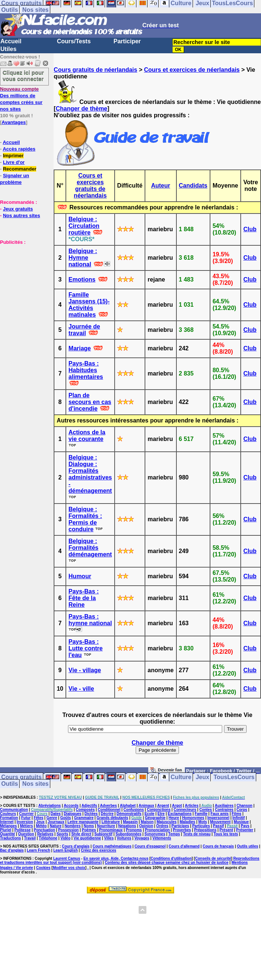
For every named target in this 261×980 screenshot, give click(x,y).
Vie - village (85, 670)
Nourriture (106, 826)
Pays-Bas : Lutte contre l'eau (85, 648)
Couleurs (8, 814)
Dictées (91, 814)
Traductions (11, 838)
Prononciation (157, 830)
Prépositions (205, 830)
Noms (89, 826)
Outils (9, 10)
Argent (163, 806)
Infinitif (239, 818)
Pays (245, 826)
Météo (41, 826)
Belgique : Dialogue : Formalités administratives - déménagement (90, 474)
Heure (174, 818)
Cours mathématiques (112, 846)
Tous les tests (226, 834)
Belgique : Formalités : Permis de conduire (85, 519)
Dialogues (72, 814)
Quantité (8, 834)
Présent (226, 830)
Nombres (73, 826)
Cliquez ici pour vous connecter (23, 75)
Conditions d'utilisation (171, 858)
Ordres (162, 826)
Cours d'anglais (76, 846)
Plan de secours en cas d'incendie (90, 402)
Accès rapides (19, 149)
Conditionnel (109, 810)
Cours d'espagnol (150, 846)
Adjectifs (89, 806)
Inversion (25, 822)
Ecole (150, 814)
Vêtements (162, 838)
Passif (218, 826)
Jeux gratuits (18, 209)
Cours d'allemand (184, 846)
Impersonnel (218, 818)
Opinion (146, 826)
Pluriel (6, 830)
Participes (180, 826)
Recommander (20, 169)
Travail (30, 838)
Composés (85, 810)
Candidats (193, 186)
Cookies (43, 868)
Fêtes (38, 818)
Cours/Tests (74, 41)
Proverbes (182, 830)
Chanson (245, 806)
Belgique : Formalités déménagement (90, 548)
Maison (147, 822)
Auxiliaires (224, 806)
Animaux (146, 806)
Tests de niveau (197, 834)
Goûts (66, 818)
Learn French (38, 850)
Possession (68, 830)
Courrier (26, 814)
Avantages (13, 122)
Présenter (245, 830)
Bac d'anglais (12, 850)
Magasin (130, 822)
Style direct (81, 834)
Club (250, 229)
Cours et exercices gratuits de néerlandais (90, 186)
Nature (56, 826)
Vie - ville (81, 689)
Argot (177, 806)
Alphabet (128, 806)
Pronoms (134, 830)
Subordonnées (128, 834)
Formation (9, 818)
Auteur (161, 186)
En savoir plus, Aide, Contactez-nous (116, 858)
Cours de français (218, 846)
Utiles (9, 49)
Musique (241, 822)
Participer (127, 41)
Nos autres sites (21, 215)
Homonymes (193, 818)
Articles (192, 806)
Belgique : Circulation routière (84, 226)
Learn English (65, 850)
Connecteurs (185, 810)
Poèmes (89, 830)
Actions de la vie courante (87, 436)
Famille (201, 814)
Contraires (224, 810)
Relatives (45, 834)
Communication (14, 810)
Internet (7, 822)
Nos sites (35, 10)
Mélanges (9, 826)
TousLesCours (234, 777)
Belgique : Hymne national (83, 258)
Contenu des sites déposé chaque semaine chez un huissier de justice (167, 863)
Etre (161, 814)
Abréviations (50, 806)
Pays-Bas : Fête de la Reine (84, 598)
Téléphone (48, 838)
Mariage (79, 348)
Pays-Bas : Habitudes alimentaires (86, 370)
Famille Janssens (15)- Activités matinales (89, 305)
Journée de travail (84, 330)
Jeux (202, 777)
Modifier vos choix (69, 868)
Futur (26, 818)
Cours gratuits (21, 777)
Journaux (56, 822)
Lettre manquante (83, 822)
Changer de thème (82, 109)
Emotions (82, 279)
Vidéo (65, 838)
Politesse (23, 830)
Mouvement (220, 822)
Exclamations (180, 814)
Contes (206, 810)
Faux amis (219, 814)
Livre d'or (14, 162)
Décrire (107, 814)
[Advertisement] (22, 282)
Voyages (142, 838)
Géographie (155, 818)
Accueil (11, 41)
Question (26, 834)
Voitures (124, 838)
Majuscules (167, 822)
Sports (62, 834)
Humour (80, 576)
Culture (181, 777)
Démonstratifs (129, 814)
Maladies (187, 822)
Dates (56, 814)
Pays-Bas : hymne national (90, 620)
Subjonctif (103, 834)
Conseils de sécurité (213, 858)
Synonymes (155, 834)
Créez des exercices (99, 850)
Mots (203, 822)
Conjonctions (159, 810)
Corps (242, 810)
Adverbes (109, 806)
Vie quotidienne (87, 838)
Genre (52, 818)
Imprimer (13, 156)
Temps (174, 834)
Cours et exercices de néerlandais (192, 70)
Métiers (26, 826)
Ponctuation (44, 830)
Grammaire (84, 818)
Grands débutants (112, 818)
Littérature (111, 822)
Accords (71, 806)
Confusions (134, 810)
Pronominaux (111, 830)
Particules (201, 826)
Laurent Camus (67, 858)
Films (237, 814)
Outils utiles (248, 846)
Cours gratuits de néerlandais (95, 70)
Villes (109, 838)
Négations (127, 826)
